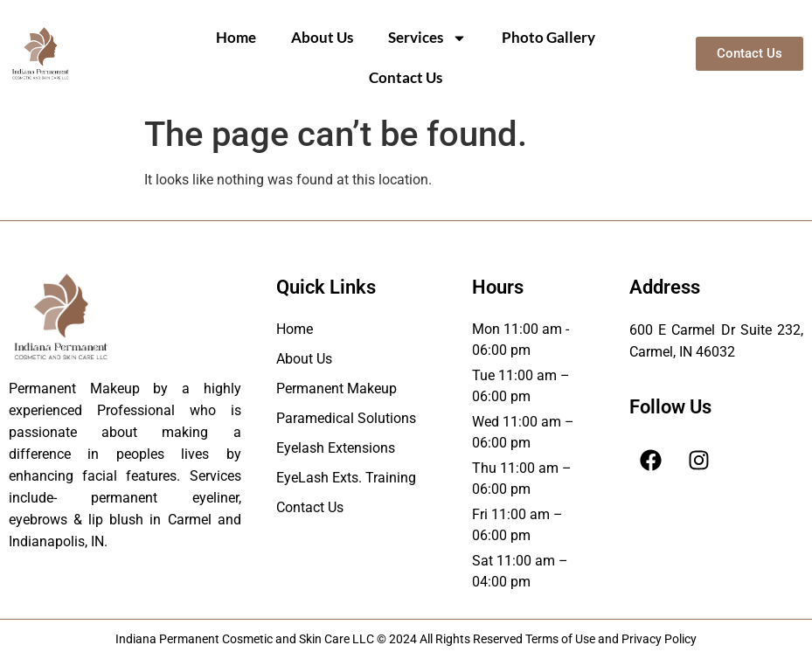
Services (427, 38)
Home (236, 37)
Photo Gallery (548, 37)
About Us (322, 37)
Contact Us (406, 77)
